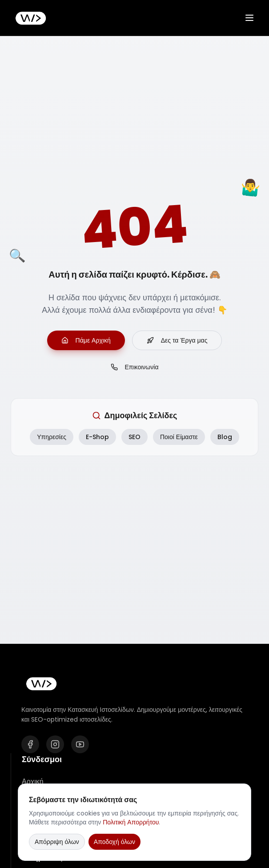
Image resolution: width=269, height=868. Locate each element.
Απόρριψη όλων (57, 842)
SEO (134, 437)
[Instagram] (55, 744)
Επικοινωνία (135, 367)
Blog (225, 437)
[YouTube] (80, 744)
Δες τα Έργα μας (177, 340)
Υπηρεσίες (52, 437)
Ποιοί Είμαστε (179, 437)
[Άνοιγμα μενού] (249, 18)
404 (134, 227)
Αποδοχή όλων (114, 842)
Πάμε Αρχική (86, 340)
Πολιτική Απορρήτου (131, 822)
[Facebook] (30, 744)
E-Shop (97, 437)
